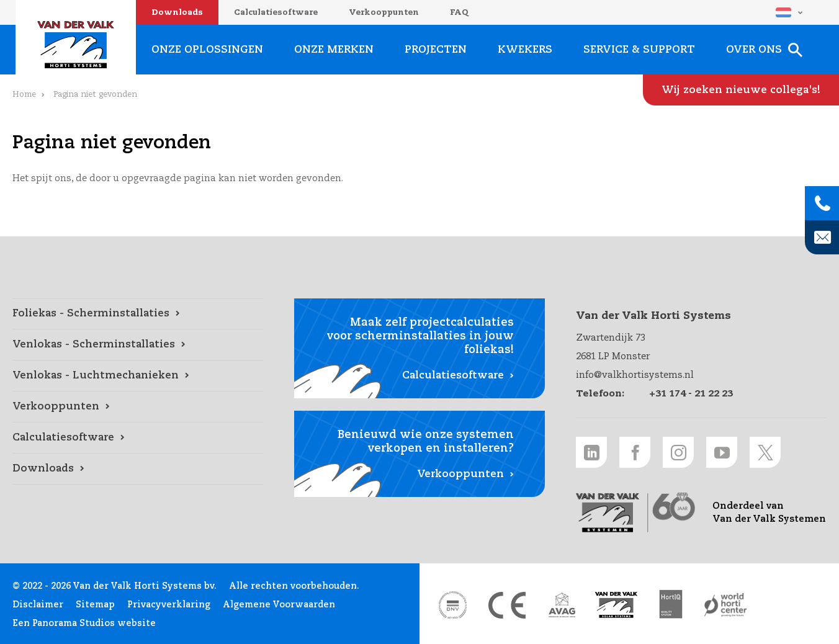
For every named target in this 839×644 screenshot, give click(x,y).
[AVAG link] (562, 605)
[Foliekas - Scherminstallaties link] (138, 314)
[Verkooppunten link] (138, 407)
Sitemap (95, 605)
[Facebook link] (635, 452)
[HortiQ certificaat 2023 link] (671, 605)
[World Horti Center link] (725, 605)
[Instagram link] (678, 452)
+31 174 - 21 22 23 (691, 394)
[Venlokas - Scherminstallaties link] (138, 345)
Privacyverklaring (169, 605)
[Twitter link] (765, 452)
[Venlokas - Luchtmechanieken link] (138, 376)
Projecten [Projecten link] (436, 50)
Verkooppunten (384, 13)
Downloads (177, 13)
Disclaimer (38, 605)
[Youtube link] (722, 452)
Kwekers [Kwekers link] (525, 50)
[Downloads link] (138, 469)
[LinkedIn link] (591, 452)
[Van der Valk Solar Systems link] (616, 605)
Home (24, 95)
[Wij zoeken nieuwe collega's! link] (741, 90)
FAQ (459, 13)
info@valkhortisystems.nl (635, 375)
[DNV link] (452, 605)
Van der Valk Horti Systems (76, 45)
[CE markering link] (507, 605)
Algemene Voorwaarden (279, 605)
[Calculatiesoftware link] (138, 438)
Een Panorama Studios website (84, 624)
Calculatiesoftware (276, 13)
